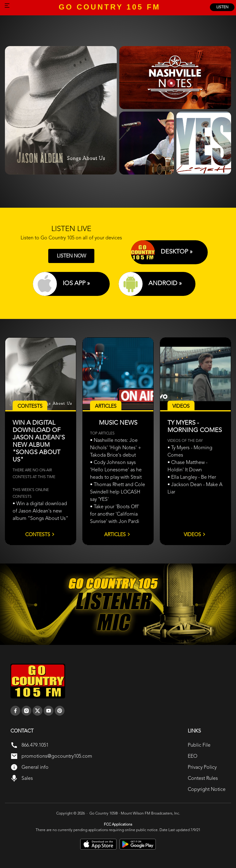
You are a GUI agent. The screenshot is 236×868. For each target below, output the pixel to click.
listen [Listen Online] (222, 7)
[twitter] (37, 711)
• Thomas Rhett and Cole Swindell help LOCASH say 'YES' (118, 492)
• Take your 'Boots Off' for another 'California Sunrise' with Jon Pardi (115, 514)
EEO (193, 756)
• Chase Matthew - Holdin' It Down (187, 466)
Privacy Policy (202, 767)
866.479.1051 (35, 745)
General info (35, 767)
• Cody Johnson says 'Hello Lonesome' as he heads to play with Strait (116, 470)
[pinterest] (60, 711)
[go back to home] (38, 681)
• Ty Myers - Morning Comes (190, 451)
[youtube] (49, 711)
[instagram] (26, 711)
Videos (195, 534)
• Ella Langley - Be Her (192, 477)
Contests (41, 534)
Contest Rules (203, 778)
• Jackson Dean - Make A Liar (195, 488)
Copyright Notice (207, 789)
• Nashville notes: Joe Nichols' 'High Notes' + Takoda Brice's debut (116, 448)
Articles (118, 534)
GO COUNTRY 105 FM (110, 7)
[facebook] (15, 711)
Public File (199, 745)
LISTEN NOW (71, 256)
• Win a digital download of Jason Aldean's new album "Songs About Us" (40, 511)
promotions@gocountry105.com (57, 756)
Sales (27, 778)
